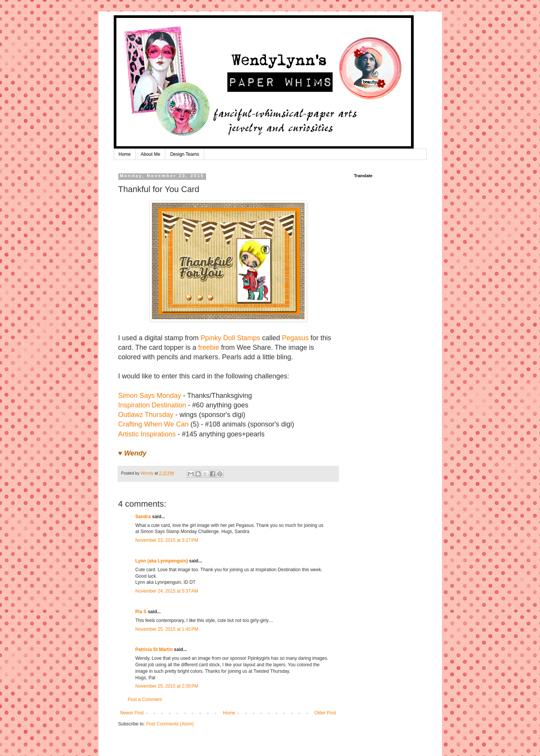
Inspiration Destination (152, 405)
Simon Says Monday (150, 396)
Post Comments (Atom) (170, 724)
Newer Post (132, 713)
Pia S (141, 612)
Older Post (325, 713)
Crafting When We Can (154, 424)
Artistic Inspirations (147, 434)
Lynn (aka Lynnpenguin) (162, 561)
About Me (151, 154)
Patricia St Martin (154, 649)
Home (125, 154)
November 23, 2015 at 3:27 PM (167, 540)
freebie (209, 347)
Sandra (143, 517)
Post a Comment (145, 699)
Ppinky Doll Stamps (231, 338)
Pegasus (295, 338)
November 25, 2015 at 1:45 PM (167, 629)
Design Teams (185, 154)
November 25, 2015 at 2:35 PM (167, 686)
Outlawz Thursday (146, 415)
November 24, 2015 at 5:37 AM (167, 591)
